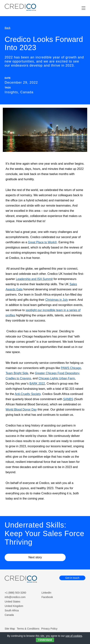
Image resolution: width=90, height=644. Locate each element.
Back (8, 28)
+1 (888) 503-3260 (15, 593)
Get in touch (72, 578)
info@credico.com (15, 597)
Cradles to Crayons (18, 378)
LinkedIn (46, 593)
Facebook (47, 597)
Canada (9, 615)
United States (12, 602)
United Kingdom (14, 606)
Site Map (10, 629)
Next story (35, 557)
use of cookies (74, 636)
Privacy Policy (49, 629)
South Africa (12, 610)
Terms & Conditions (28, 629)
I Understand (45, 640)
